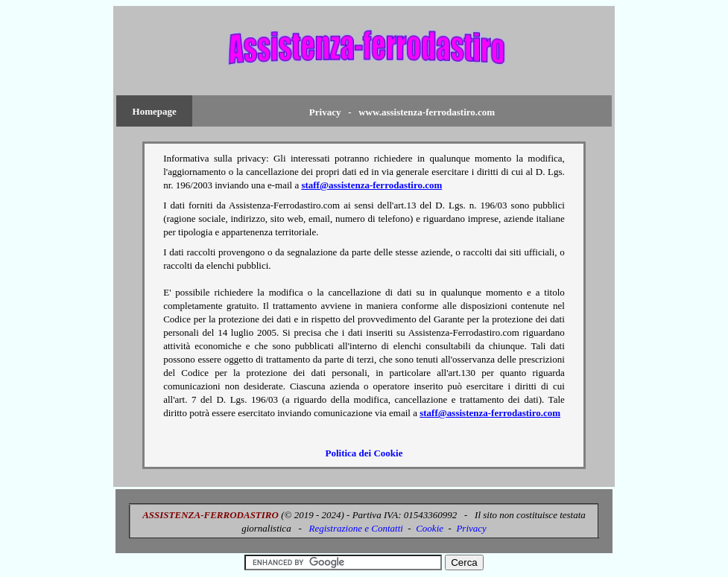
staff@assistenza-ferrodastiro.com (371, 185)
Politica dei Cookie (364, 453)
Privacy (471, 528)
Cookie (430, 528)
